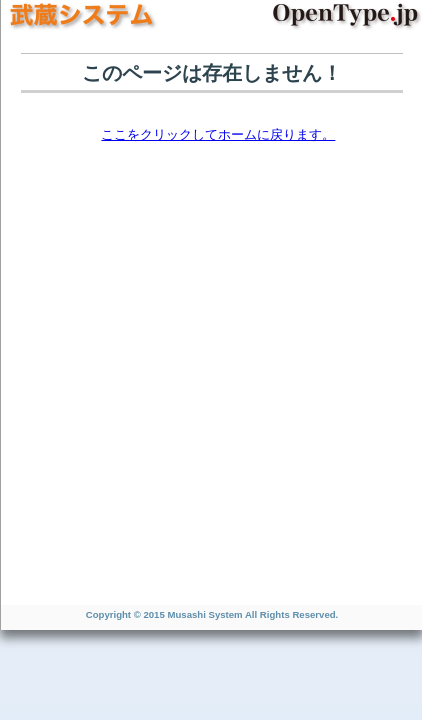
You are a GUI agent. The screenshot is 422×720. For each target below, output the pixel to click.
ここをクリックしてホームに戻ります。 (218, 134)
